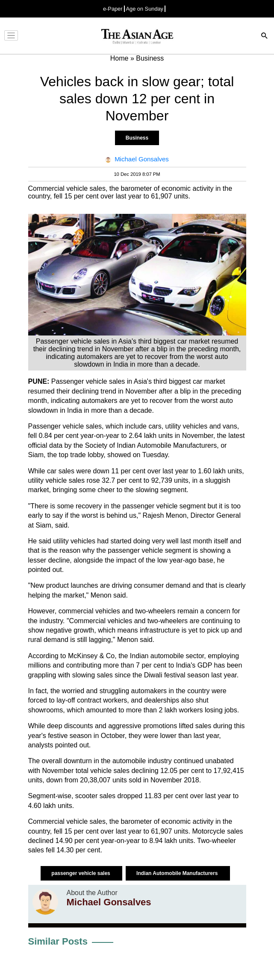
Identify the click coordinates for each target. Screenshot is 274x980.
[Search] (265, 36)
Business (137, 138)
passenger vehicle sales (81, 873)
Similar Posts (58, 941)
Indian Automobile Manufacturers (178, 873)
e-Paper (113, 9)
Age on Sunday (145, 9)
